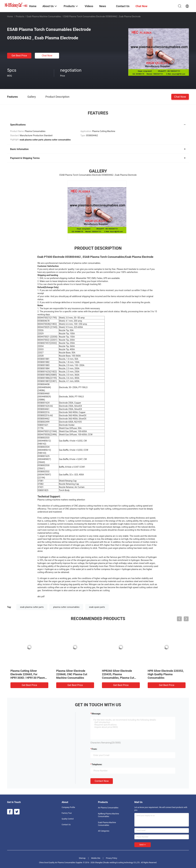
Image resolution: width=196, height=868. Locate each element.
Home (10, 16)
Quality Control (68, 819)
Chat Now (47, 56)
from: (94, 749)
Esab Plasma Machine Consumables (44, 16)
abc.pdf (41, 596)
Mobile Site (96, 858)
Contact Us (66, 825)
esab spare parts (97, 607)
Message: (96, 714)
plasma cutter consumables (66, 607)
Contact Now (102, 781)
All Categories (104, 831)
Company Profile (68, 807)
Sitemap (82, 858)
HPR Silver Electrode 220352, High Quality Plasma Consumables (166, 674)
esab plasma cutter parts (32, 607)
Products (20, 16)
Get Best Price (19, 56)
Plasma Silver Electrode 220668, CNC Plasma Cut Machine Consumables (72, 674)
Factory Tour (67, 813)
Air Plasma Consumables (108, 808)
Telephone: (97, 764)
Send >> (143, 845)
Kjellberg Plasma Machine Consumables (108, 815)
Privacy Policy (111, 858)
